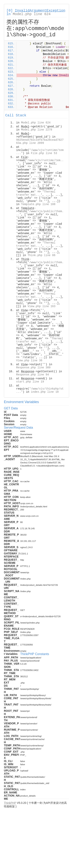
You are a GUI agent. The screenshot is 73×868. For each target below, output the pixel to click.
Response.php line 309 (33, 368)
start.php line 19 (30, 382)
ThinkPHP (10, 803)
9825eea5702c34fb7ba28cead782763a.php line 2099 (40, 141)
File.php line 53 (44, 153)
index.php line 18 (45, 392)
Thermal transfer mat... (36, 193)
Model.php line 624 (32, 14)
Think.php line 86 (42, 255)
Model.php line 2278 (37, 130)
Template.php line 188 (38, 204)
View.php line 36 (29, 361)
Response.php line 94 (33, 375)
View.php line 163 (42, 306)
